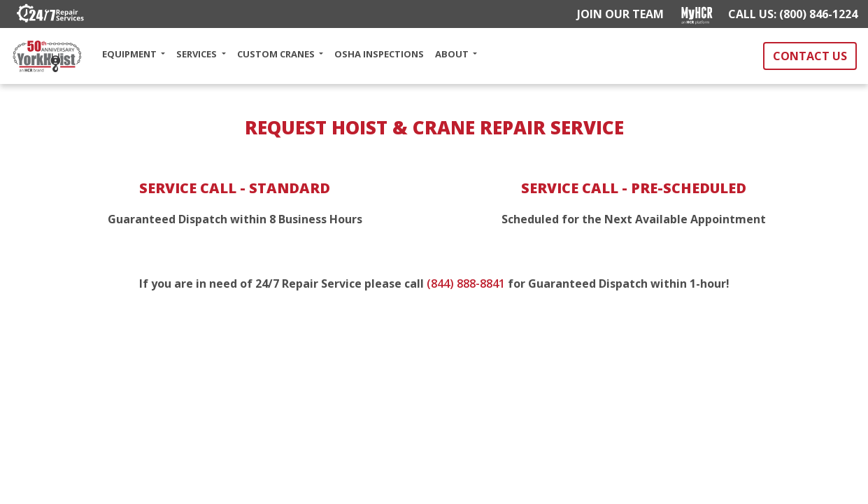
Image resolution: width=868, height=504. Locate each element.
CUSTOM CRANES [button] (277, 54)
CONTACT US (810, 56)
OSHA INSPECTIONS (379, 54)
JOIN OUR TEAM (618, 14)
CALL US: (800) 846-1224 (793, 14)
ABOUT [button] (453, 54)
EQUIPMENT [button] (130, 54)
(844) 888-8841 (466, 283)
